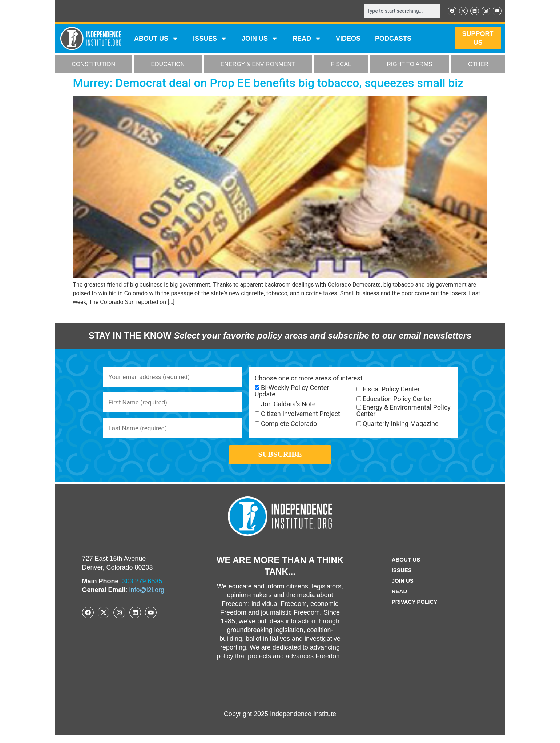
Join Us (402, 589)
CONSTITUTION (93, 65)
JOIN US (260, 39)
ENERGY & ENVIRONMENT (258, 65)
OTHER (478, 65)
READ (307, 39)
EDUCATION (168, 65)
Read (398, 600)
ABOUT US (156, 39)
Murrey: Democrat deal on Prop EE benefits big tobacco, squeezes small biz (268, 84)
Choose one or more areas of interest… (311, 379)
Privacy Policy (415, 610)
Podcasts (393, 39)
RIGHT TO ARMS (409, 65)
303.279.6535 (142, 590)
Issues (210, 39)
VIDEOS (348, 39)
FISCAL (341, 65)
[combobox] (399, 11)
